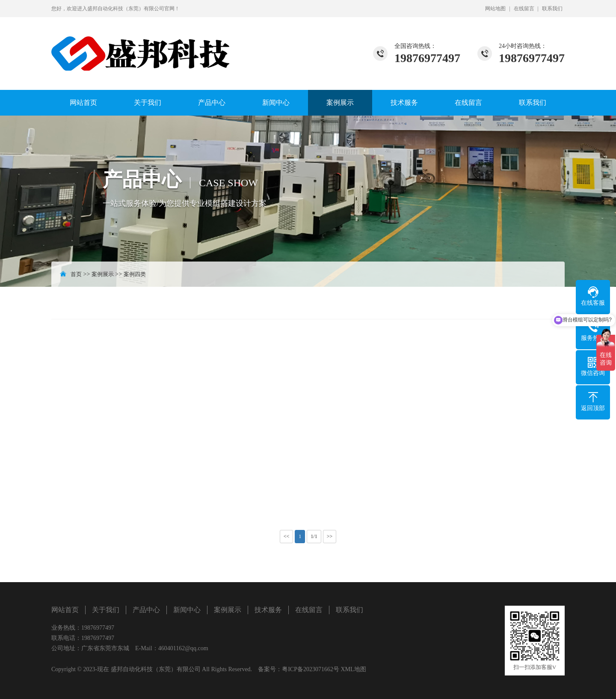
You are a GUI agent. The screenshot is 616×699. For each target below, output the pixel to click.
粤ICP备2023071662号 (311, 669)
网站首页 (83, 103)
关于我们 (148, 103)
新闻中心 (276, 103)
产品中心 (212, 103)
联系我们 (552, 9)
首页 (76, 274)
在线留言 (524, 9)
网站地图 (495, 9)
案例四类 (135, 274)
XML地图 (353, 669)
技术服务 (404, 103)
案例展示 (340, 103)
